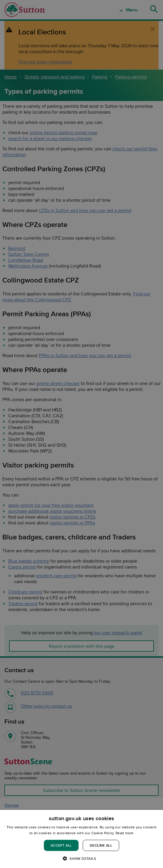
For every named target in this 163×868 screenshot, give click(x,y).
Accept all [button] (61, 845)
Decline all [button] (101, 845)
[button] (81, 858)
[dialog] (81, 839)
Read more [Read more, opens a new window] (125, 833)
